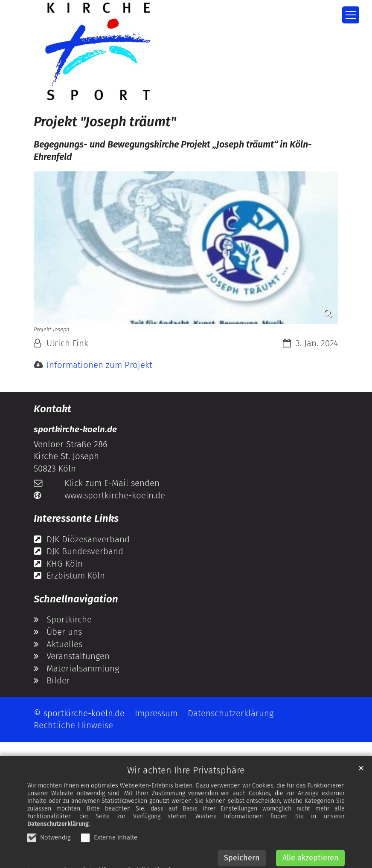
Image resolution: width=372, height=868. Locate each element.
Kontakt (52, 409)
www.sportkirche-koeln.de (115, 495)
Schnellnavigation (76, 599)
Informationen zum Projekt (99, 365)
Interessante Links (76, 518)
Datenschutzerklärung (58, 841)
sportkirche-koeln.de (75, 429)
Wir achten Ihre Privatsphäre (186, 787)
